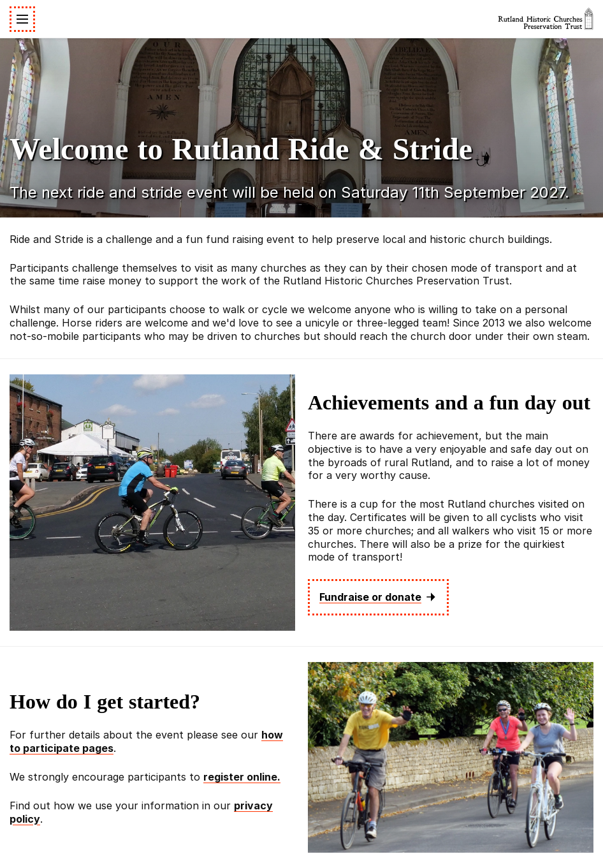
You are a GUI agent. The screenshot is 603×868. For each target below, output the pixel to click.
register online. (242, 777)
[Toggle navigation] (22, 19)
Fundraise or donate (378, 597)
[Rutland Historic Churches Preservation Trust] (546, 19)
